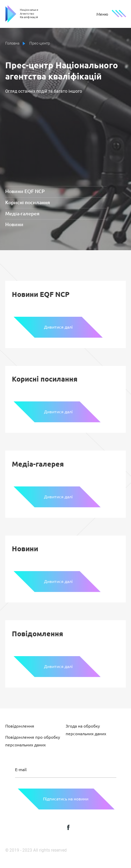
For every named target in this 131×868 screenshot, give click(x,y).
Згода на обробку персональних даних (86, 730)
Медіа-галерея (22, 214)
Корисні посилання (28, 203)
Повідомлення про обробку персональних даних (33, 741)
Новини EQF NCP (25, 192)
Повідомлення (20, 726)
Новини (14, 225)
